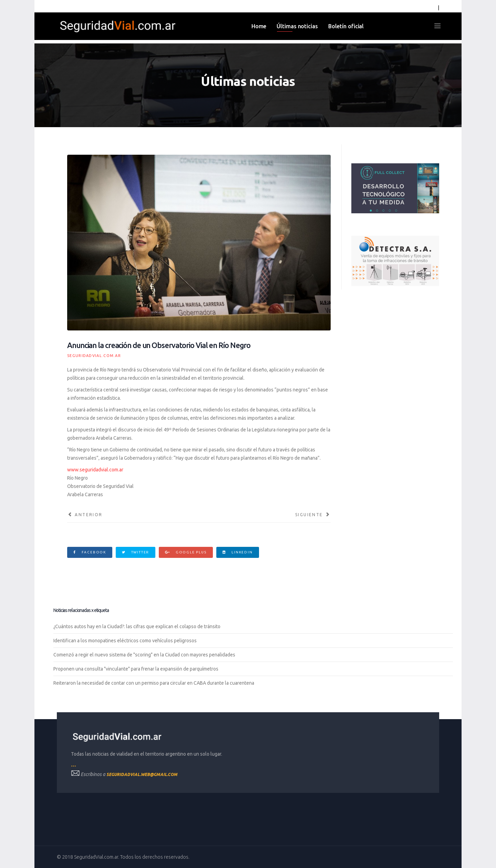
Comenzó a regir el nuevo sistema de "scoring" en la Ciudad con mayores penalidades (144, 655)
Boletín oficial (346, 26)
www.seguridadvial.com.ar (95, 470)
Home (259, 26)
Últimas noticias (297, 26)
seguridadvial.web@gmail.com (142, 774)
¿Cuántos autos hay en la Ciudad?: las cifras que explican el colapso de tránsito (137, 626)
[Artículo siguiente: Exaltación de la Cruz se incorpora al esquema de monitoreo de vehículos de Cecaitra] (313, 515)
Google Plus (186, 552)
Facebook (90, 552)
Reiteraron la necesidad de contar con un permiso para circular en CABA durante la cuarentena (154, 683)
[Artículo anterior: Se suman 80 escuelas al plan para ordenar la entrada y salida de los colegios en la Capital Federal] (85, 515)
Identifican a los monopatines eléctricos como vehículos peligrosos (125, 641)
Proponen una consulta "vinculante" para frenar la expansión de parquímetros (136, 669)
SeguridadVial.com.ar (94, 356)
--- (74, 766)
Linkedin (238, 552)
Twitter (136, 552)
